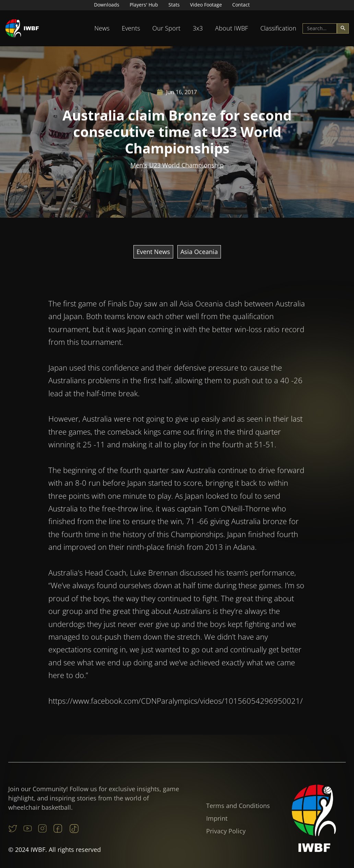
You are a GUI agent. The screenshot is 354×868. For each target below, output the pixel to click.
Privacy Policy (226, 831)
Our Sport (166, 28)
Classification (278, 28)
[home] (22, 28)
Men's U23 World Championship (177, 166)
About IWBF (232, 28)
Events (131, 28)
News (102, 28)
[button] (102, 28)
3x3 (198, 28)
